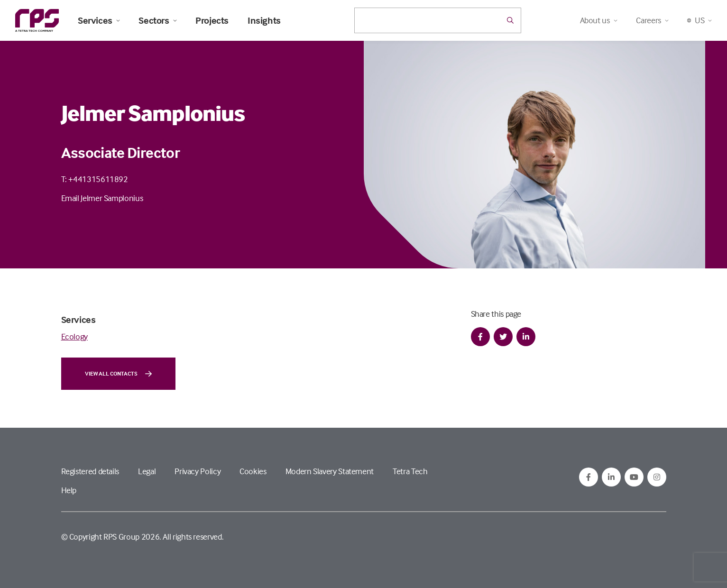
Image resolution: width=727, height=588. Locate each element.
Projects (212, 20)
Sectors (157, 20)
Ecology (74, 336)
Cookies (253, 471)
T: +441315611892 (95, 179)
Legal (147, 471)
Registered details (90, 471)
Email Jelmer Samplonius (102, 198)
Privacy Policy (198, 471)
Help (69, 490)
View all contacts (118, 374)
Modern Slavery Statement (330, 471)
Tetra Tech (410, 471)
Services (99, 20)
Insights (264, 20)
